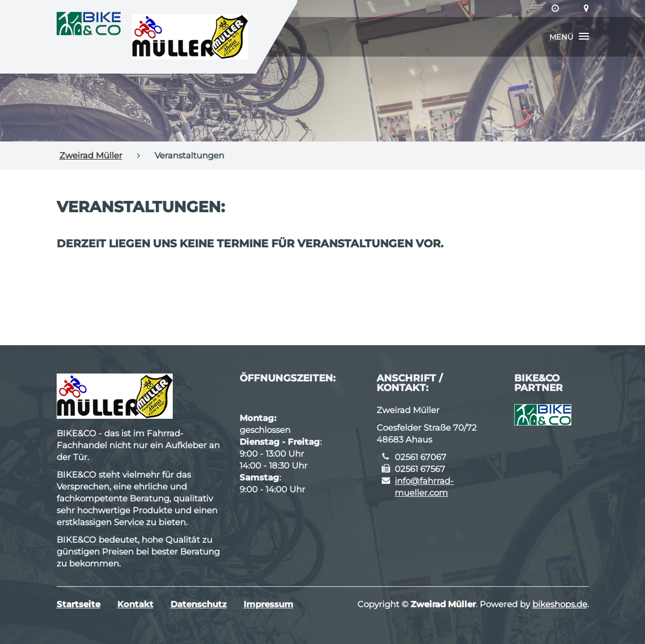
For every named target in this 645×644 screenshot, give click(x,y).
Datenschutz (198, 604)
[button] (569, 37)
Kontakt (135, 604)
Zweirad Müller (91, 155)
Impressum (268, 604)
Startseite (78, 604)
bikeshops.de (560, 604)
